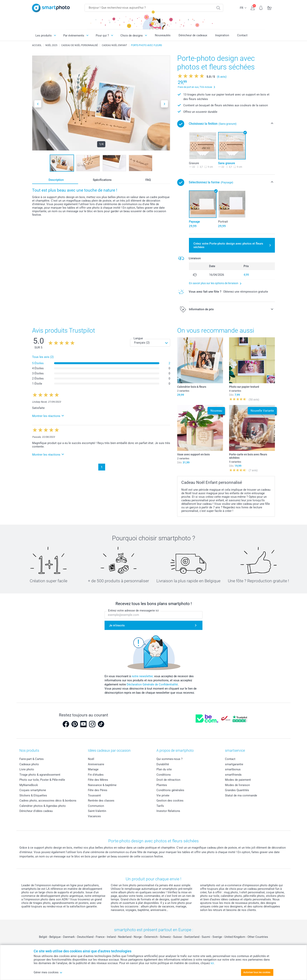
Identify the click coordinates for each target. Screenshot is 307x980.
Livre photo (27, 769)
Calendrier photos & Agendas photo (43, 806)
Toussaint (94, 795)
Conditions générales (170, 790)
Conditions (164, 775)
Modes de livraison (237, 785)
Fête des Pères (98, 790)
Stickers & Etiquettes (33, 795)
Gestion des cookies (170, 801)
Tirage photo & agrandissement (40, 775)
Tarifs (160, 806)
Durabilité (163, 764)
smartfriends (233, 775)
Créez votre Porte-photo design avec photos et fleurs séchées (228, 245)
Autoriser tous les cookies (257, 972)
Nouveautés (163, 35)
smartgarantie (234, 764)
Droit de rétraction (168, 780)
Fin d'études (96, 775)
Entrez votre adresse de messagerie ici (133, 611)
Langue (138, 338)
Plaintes (162, 785)
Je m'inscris (117, 625)
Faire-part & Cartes (32, 759)
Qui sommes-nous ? (169, 759)
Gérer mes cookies (48, 972)
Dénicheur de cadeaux (193, 35)
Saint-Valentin (97, 811)
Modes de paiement (238, 780)
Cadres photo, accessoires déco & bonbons (48, 801)
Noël (91, 759)
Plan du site (164, 769)
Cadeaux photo (29, 764)
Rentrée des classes (101, 801)
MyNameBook (29, 785)
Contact (242, 35)
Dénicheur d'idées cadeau (36, 811)
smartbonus (233, 769)
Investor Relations (168, 811)
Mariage (93, 769)
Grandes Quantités (237, 790)
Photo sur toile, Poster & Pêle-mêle (42, 780)
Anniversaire (96, 764)
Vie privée (163, 795)
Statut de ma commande (241, 795)
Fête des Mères (98, 780)
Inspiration (222, 35)
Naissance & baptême (102, 785)
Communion (96, 806)
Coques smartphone (33, 790)
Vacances (94, 816)
